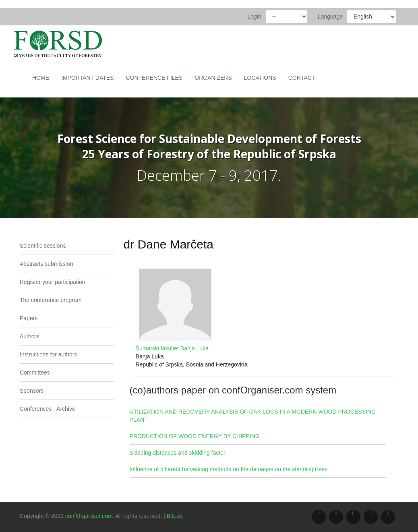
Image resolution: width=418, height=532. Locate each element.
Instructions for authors (48, 354)
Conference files (154, 78)
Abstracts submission (46, 264)
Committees (35, 373)
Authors (29, 336)
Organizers (213, 78)
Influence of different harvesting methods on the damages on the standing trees (229, 469)
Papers (29, 318)
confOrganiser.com (89, 516)
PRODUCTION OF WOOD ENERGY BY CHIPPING (195, 436)
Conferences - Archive (48, 409)
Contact (302, 78)
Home (41, 78)
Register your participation (53, 282)
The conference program (51, 300)
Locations (260, 78)
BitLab (175, 516)
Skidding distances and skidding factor (178, 453)
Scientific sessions (43, 246)
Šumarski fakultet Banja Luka (172, 348)
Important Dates (87, 78)
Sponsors (32, 391)
